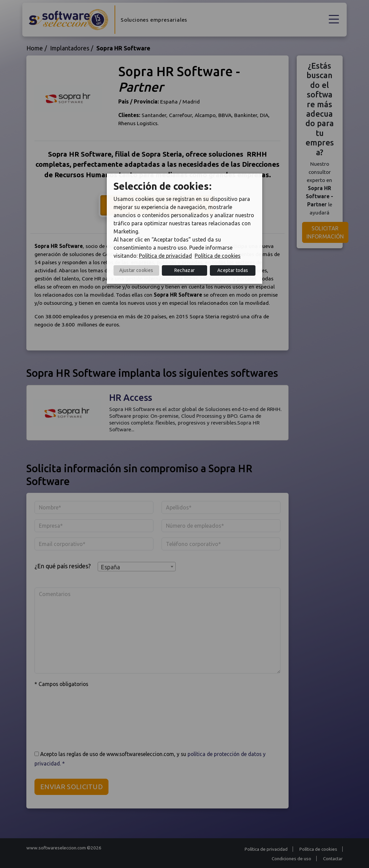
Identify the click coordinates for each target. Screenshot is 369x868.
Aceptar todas (233, 270)
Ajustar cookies (136, 270)
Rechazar (185, 270)
